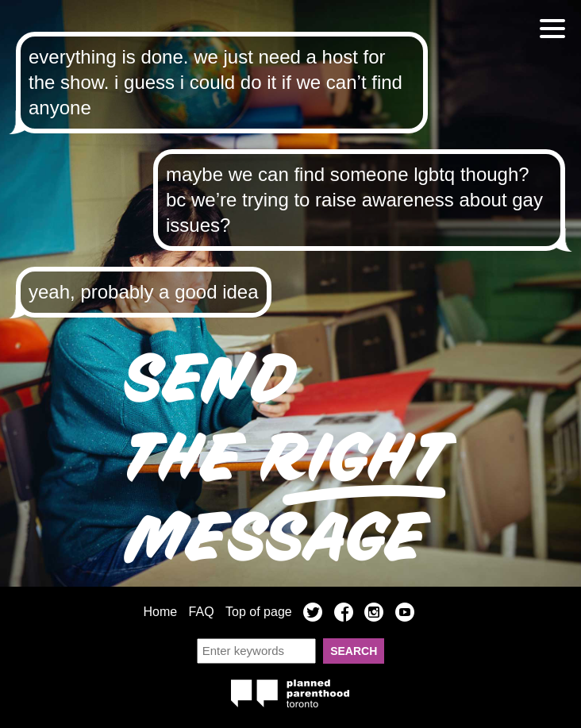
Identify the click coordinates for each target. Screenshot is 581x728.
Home (160, 612)
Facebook (344, 614)
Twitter (313, 614)
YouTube (405, 614)
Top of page (259, 612)
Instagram (374, 614)
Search (354, 651)
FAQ (202, 612)
